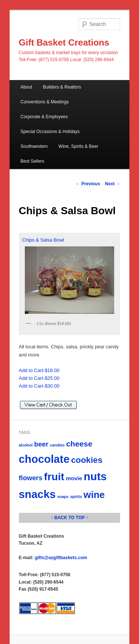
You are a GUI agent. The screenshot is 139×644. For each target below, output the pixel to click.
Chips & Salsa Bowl (70, 277)
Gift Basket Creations (64, 42)
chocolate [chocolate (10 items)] (44, 459)
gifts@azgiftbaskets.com (61, 558)
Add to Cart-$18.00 (39, 370)
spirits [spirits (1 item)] (76, 497)
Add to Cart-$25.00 (39, 378)
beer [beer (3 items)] (41, 444)
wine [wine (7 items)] (94, 495)
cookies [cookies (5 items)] (87, 460)
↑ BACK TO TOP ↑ (69, 518)
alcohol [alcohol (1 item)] (26, 445)
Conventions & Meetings (44, 102)
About (26, 87)
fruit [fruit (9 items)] (54, 477)
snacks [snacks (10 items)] (37, 494)
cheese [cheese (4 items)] (79, 444)
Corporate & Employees (44, 117)
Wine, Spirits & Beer (78, 146)
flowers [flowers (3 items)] (31, 478)
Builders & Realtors (62, 87)
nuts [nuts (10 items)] (95, 476)
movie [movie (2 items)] (74, 478)
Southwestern (34, 146)
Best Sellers (32, 161)
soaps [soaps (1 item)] (63, 497)
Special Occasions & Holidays (50, 132)
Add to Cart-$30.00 (39, 386)
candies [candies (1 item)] (57, 445)
